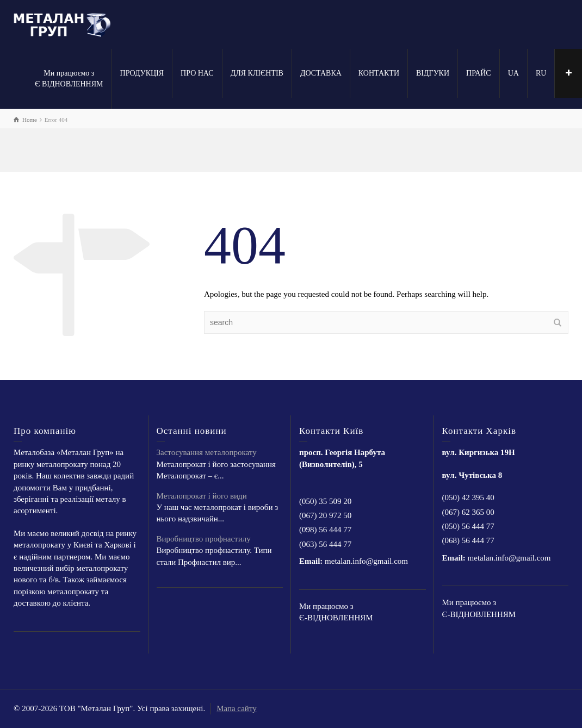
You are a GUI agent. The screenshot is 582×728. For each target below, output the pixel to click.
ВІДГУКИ (433, 73)
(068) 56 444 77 (468, 540)
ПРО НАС (197, 73)
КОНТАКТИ (379, 73)
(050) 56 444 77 (468, 526)
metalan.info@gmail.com (366, 561)
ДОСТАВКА (321, 73)
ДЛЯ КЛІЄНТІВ (257, 73)
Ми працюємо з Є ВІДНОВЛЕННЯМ (69, 79)
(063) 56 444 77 (325, 544)
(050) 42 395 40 (468, 497)
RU (541, 73)
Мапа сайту (237, 708)
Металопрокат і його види (202, 496)
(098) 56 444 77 (325, 530)
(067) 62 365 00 (468, 512)
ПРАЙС (479, 73)
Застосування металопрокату (207, 452)
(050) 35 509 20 (325, 501)
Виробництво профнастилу (204, 539)
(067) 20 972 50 (325, 515)
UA (513, 73)
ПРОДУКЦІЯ (142, 73)
